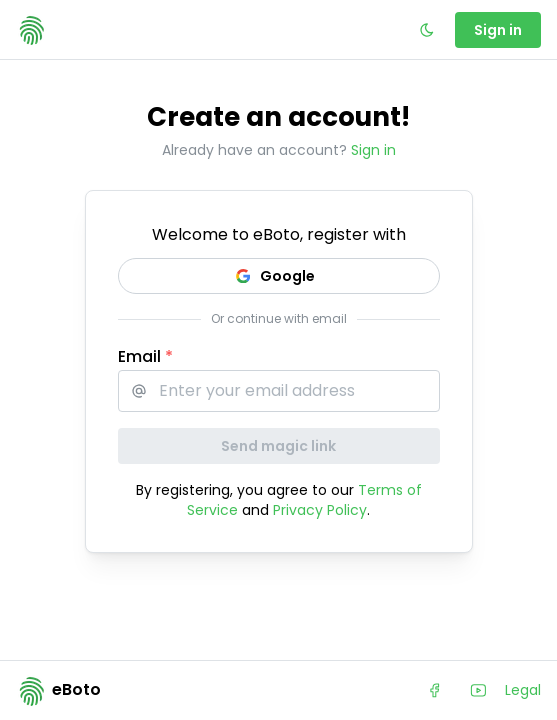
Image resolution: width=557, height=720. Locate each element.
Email (145, 356)
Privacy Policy (320, 510)
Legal (523, 690)
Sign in (373, 150)
